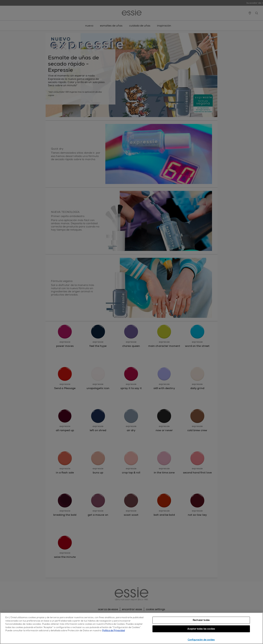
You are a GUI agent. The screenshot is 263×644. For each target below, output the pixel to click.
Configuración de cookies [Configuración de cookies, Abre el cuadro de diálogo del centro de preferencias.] (201, 640)
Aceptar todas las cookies (201, 629)
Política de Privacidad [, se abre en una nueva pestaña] (113, 630)
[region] (131, 628)
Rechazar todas (201, 620)
